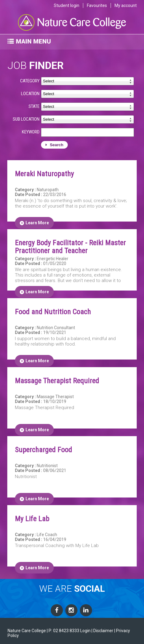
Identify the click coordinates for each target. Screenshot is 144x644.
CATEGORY (30, 81)
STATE (34, 106)
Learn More (34, 223)
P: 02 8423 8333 (64, 631)
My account (126, 5)
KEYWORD (31, 132)
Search (54, 145)
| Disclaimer (102, 631)
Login (85, 631)
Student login (67, 5)
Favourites (97, 5)
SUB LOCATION (26, 119)
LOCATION (30, 94)
